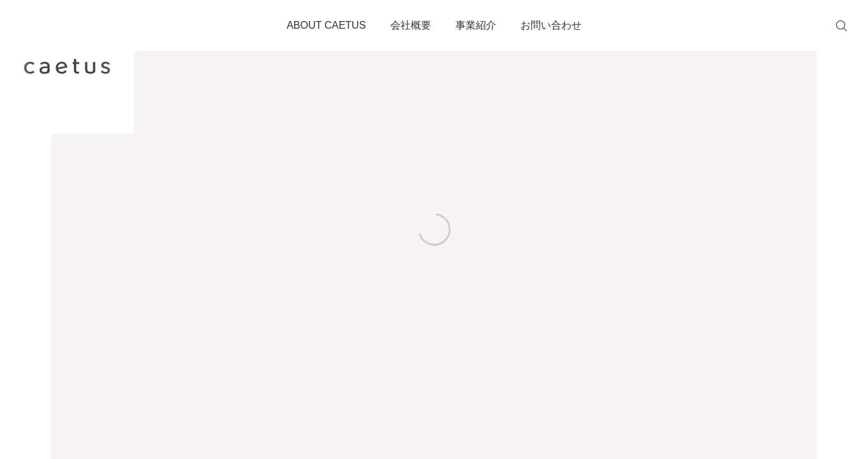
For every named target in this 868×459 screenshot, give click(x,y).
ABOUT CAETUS (326, 25)
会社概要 (411, 25)
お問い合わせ (551, 25)
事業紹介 (476, 25)
